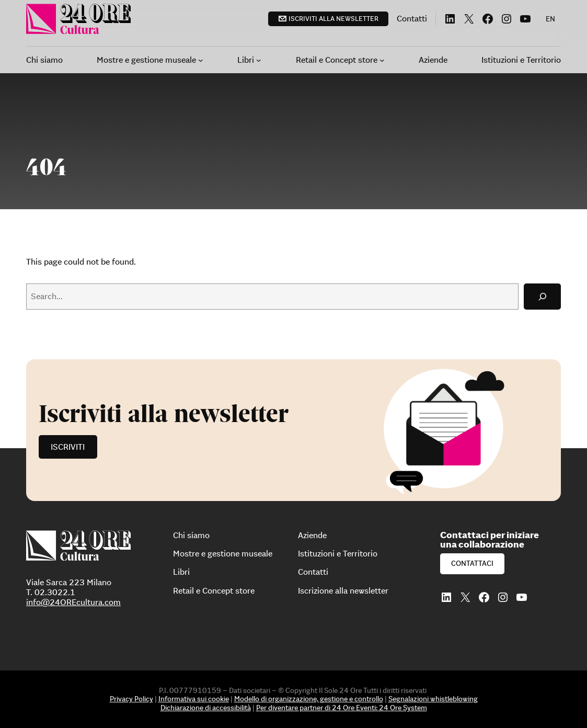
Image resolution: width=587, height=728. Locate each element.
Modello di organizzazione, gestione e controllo (309, 699)
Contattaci (472, 563)
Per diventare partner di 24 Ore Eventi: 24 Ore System (342, 708)
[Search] (542, 296)
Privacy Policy (131, 699)
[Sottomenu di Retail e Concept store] (382, 60)
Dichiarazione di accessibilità (206, 708)
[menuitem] (550, 19)
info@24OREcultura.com (73, 602)
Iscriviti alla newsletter (333, 19)
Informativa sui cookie (194, 699)
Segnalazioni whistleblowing (433, 699)
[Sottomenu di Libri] (259, 60)
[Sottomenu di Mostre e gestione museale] (201, 60)
